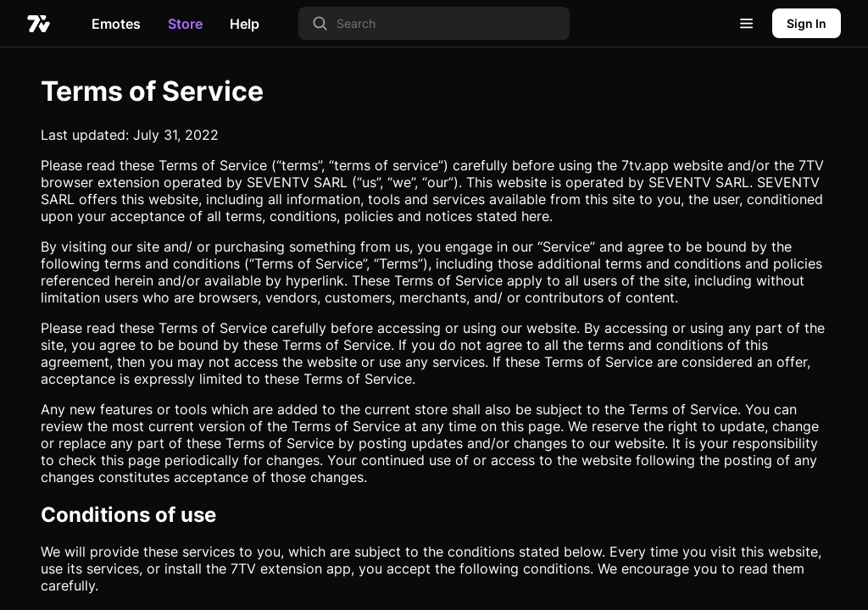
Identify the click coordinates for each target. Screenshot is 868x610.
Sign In (807, 23)
